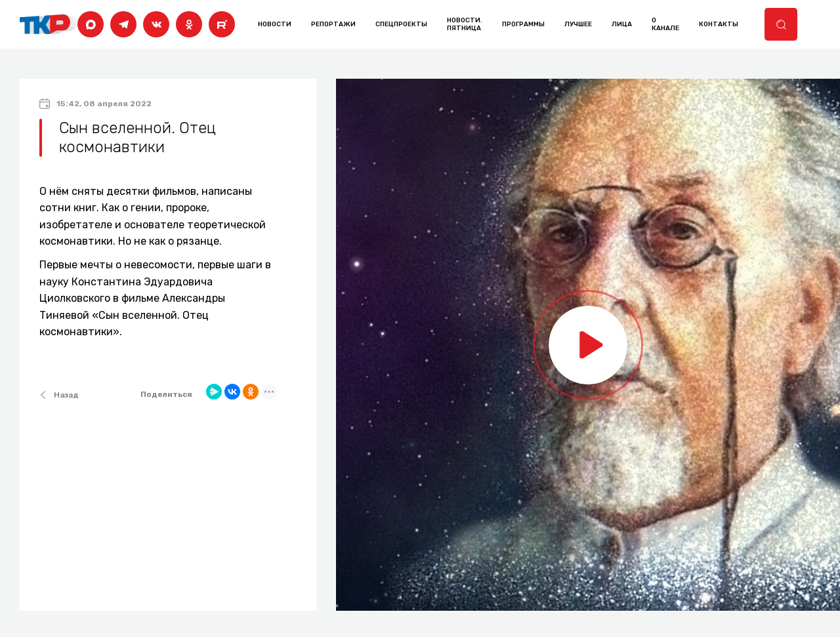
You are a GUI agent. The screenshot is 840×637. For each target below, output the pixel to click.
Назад (59, 395)
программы (523, 24)
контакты (719, 24)
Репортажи (333, 24)
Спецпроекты (401, 24)
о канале (665, 24)
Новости (275, 24)
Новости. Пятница (465, 24)
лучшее (578, 24)
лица (622, 24)
